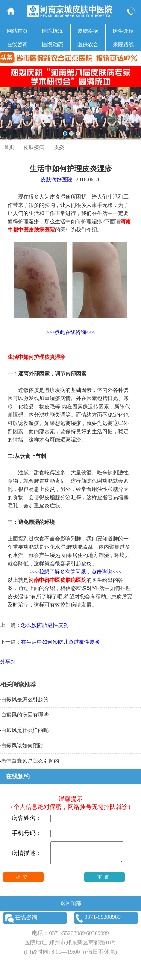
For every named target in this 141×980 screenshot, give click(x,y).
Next (134, 97)
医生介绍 (123, 31)
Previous (7, 97)
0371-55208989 (67, 938)
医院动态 (53, 44)
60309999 (98, 938)
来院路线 (123, 44)
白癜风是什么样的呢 (25, 730)
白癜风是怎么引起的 (25, 699)
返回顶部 (71, 908)
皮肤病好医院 (56, 180)
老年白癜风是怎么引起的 (30, 761)
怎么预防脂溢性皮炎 (45, 625)
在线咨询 (17, 44)
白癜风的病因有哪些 (25, 715)
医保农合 (88, 44)
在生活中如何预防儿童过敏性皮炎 (61, 642)
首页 (9, 147)
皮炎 (59, 147)
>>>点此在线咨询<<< (70, 332)
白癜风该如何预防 (22, 746)
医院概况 (53, 31)
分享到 (8, 662)
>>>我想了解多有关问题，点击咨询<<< (76, 572)
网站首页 (17, 31)
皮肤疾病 (88, 31)
